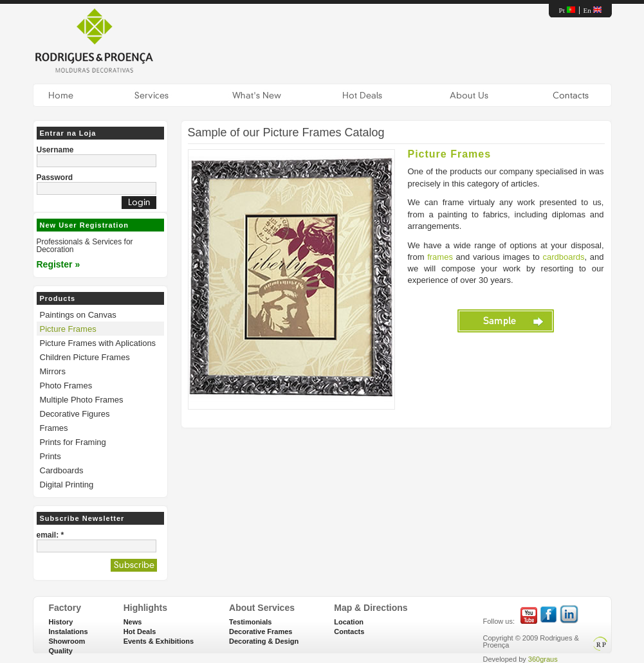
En (593, 10)
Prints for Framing (73, 442)
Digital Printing (67, 485)
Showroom (67, 641)
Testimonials (250, 622)
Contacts (571, 95)
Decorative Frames (261, 631)
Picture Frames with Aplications (98, 343)
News (133, 622)
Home (61, 95)
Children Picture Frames (85, 357)
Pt (567, 10)
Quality (61, 651)
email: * (51, 535)
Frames (54, 428)
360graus (543, 659)
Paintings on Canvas (78, 315)
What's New (257, 95)
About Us (470, 95)
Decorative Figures (75, 414)
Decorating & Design (264, 641)
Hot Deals (363, 95)
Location (349, 622)
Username (55, 150)
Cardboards (62, 470)
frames (440, 257)
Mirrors (53, 371)
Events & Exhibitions (159, 641)
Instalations (69, 631)
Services (152, 95)
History (61, 622)
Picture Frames (68, 329)
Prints (51, 456)
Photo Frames (66, 386)
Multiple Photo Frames (82, 400)
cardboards (564, 257)
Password (55, 177)
